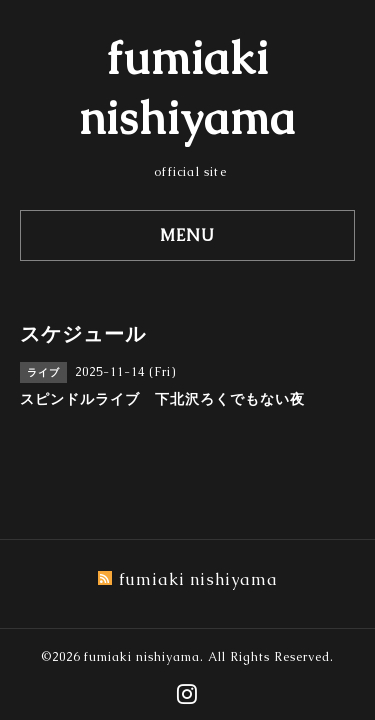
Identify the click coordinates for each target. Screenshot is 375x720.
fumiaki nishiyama (142, 657)
